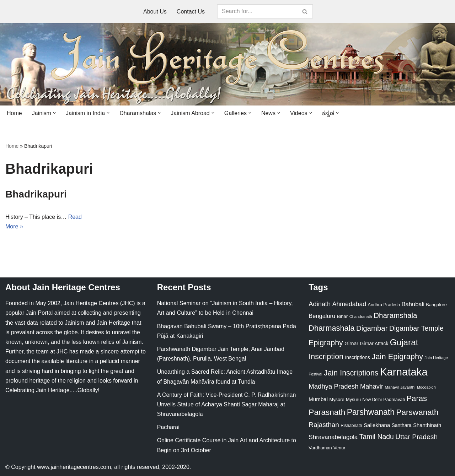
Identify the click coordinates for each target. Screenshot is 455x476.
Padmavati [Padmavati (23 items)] (394, 399)
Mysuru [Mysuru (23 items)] (353, 399)
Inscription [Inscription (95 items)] (326, 357)
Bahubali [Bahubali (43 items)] (413, 304)
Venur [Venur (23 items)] (339, 448)
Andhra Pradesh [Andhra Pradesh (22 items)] (384, 305)
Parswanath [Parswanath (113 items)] (417, 412)
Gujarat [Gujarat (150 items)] (404, 342)
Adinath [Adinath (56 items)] (320, 304)
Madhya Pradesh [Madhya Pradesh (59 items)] (333, 386)
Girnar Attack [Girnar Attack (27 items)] (374, 344)
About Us (155, 12)
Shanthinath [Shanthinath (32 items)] (427, 425)
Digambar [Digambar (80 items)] (372, 328)
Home (14, 113)
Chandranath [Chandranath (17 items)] (361, 317)
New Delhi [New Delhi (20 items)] (372, 400)
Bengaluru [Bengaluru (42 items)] (322, 316)
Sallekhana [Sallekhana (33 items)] (377, 425)
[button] (54, 113)
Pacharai (168, 427)
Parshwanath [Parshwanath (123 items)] (371, 412)
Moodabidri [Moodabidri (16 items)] (426, 387)
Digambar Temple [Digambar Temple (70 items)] (416, 328)
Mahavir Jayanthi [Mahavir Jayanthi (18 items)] (400, 387)
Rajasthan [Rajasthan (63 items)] (324, 425)
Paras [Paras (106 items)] (417, 398)
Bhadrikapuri (36, 194)
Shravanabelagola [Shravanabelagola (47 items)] (333, 437)
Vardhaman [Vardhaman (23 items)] (320, 448)
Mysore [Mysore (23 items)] (337, 399)
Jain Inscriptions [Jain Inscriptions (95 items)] (351, 373)
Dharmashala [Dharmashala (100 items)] (331, 328)
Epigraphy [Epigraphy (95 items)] (326, 343)
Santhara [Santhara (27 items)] (402, 425)
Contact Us (191, 12)
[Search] (257, 11)
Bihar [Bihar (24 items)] (342, 316)
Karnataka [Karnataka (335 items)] (404, 372)
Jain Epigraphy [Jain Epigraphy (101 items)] (397, 356)
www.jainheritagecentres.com (74, 467)
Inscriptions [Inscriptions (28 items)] (357, 357)
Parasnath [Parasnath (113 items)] (327, 412)
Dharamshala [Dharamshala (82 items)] (395, 315)
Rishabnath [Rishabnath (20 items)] (351, 426)
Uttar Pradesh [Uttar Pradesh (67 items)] (416, 437)
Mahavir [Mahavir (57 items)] (372, 386)
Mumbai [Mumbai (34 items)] (318, 399)
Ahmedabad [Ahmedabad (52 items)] (349, 304)
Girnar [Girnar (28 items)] (351, 344)
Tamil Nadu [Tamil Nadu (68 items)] (377, 437)
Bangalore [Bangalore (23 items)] (436, 305)
